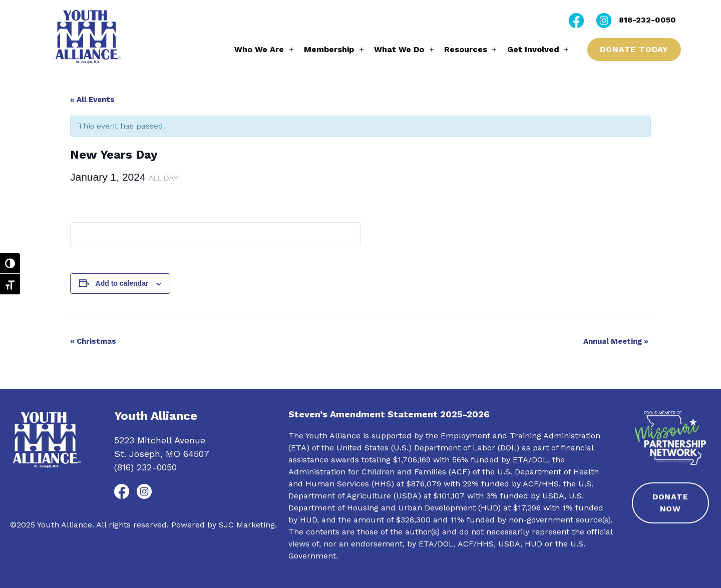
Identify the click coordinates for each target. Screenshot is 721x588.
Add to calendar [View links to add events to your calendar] (122, 283)
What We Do (399, 49)
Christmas (93, 341)
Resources (466, 49)
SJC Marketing (247, 525)
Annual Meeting (616, 341)
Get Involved (533, 49)
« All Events (92, 100)
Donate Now (670, 503)
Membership (329, 49)
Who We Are (259, 49)
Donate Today (634, 49)
